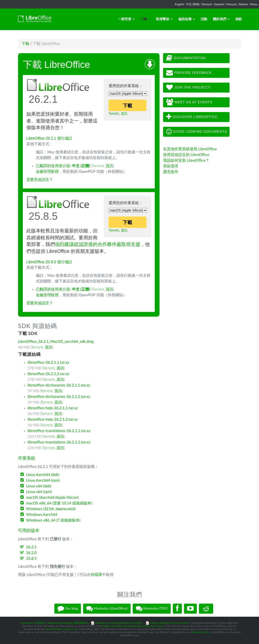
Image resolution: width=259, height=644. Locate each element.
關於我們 (221, 19)
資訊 (124, 113)
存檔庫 (96, 575)
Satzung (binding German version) (169, 623)
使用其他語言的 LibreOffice (186, 155)
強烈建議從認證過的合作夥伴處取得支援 (98, 244)
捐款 (239, 19)
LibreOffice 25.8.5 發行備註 (49, 262)
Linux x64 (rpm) (39, 492)
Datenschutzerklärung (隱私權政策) (68, 623)
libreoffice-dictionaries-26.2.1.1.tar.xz (59, 385)
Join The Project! (188, 88)
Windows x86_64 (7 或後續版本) (53, 520)
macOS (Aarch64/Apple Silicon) (52, 498)
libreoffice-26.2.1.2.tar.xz (48, 374)
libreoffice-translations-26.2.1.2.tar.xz (59, 442)
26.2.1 (31, 547)
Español (219, 4)
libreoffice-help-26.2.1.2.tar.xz (53, 419)
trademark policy (200, 632)
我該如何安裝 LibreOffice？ (186, 160)
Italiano (243, 4)
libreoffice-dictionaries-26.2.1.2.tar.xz (59, 397)
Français (232, 4)
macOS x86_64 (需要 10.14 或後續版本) (59, 503)
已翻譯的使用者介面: (63, 166)
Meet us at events (189, 102)
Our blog (68, 609)
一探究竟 (126, 19)
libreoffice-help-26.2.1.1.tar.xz (53, 408)
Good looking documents (197, 132)
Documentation (186, 58)
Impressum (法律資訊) (33, 623)
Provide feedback (189, 73)
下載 (145, 19)
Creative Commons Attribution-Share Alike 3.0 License (132, 626)
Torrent (114, 113)
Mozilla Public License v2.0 (61, 629)
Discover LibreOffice (192, 117)
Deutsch (207, 4)
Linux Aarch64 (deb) (43, 475)
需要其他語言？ (40, 180)
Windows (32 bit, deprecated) (51, 509)
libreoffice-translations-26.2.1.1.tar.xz (59, 431)
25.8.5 (31, 559)
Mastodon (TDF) (152, 609)
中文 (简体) (193, 4)
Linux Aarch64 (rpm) (43, 480)
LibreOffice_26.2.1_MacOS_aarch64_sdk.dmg (56, 342)
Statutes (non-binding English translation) (119, 623)
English (179, 4)
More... (255, 4)
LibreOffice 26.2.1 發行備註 (49, 138)
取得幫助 (164, 19)
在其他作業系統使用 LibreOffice (190, 149)
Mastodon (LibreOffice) (107, 609)
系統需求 (171, 166)
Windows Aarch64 (42, 515)
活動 (204, 19)
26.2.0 (31, 553)
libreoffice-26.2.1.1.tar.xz (48, 362)
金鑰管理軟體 (47, 172)
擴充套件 (171, 172)
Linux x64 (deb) (39, 486)
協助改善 (187, 19)
